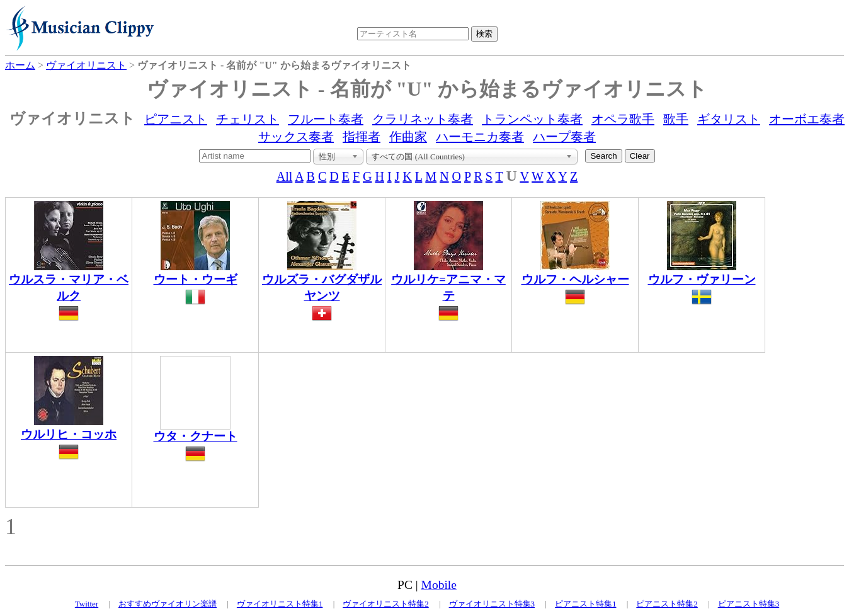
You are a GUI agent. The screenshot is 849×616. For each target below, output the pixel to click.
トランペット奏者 (532, 119)
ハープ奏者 (564, 137)
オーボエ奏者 (807, 119)
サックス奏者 (296, 137)
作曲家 (408, 137)
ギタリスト (729, 119)
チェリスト (248, 119)
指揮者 (362, 137)
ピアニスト (176, 119)
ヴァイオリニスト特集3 (492, 604)
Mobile (439, 585)
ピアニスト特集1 (586, 604)
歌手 (676, 119)
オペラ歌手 (623, 119)
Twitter (87, 604)
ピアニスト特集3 (749, 604)
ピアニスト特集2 (667, 604)
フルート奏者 (326, 119)
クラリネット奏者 (423, 119)
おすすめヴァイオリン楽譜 (168, 604)
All (285, 176)
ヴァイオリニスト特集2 (386, 604)
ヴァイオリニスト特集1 (280, 604)
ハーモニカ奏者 (480, 137)
